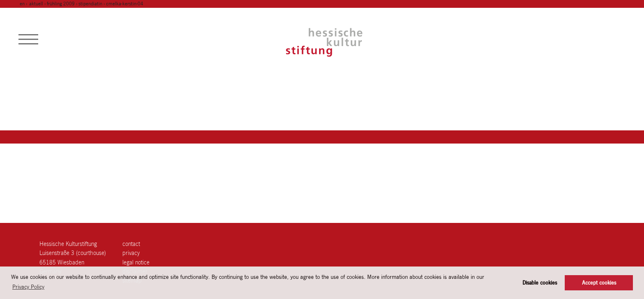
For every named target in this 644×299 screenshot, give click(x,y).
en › (24, 4)
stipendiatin (90, 4)
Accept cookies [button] (599, 283)
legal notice (136, 262)
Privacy (131, 253)
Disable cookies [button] (540, 283)
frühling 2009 (61, 4)
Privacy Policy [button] (28, 287)
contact (131, 244)
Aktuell (36, 4)
